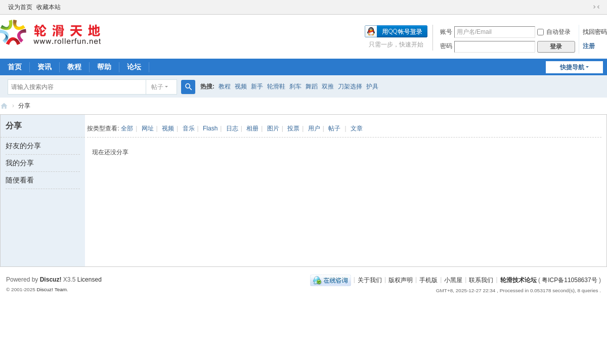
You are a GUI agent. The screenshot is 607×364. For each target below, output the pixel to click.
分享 (24, 106)
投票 (293, 128)
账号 (446, 32)
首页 (15, 67)
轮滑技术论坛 (518, 280)
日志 (232, 128)
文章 (357, 128)
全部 (127, 128)
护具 (372, 86)
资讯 (45, 67)
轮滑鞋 (276, 86)
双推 (328, 86)
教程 (74, 67)
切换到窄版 (596, 7)
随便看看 (20, 180)
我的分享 (20, 163)
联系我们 (481, 280)
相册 (252, 128)
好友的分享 (23, 146)
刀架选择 (350, 86)
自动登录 (554, 32)
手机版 (428, 280)
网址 (148, 128)
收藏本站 (49, 7)
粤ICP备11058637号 (569, 280)
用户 (314, 128)
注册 (589, 46)
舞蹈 (312, 86)
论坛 (134, 67)
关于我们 (370, 280)
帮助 (104, 67)
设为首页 (20, 7)
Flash (210, 128)
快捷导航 (572, 67)
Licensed (90, 280)
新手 (257, 86)
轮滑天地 (4, 106)
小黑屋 (453, 280)
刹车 (295, 86)
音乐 (189, 128)
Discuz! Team (52, 289)
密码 (446, 46)
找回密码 (595, 32)
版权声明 (401, 280)
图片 (273, 128)
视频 (241, 86)
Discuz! (51, 280)
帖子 (157, 87)
